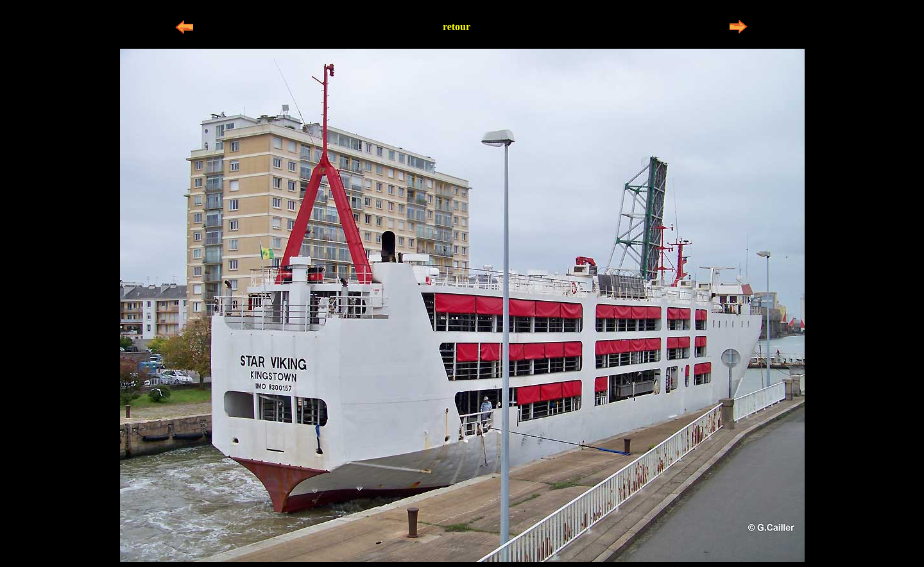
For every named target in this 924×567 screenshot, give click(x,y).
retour (457, 27)
